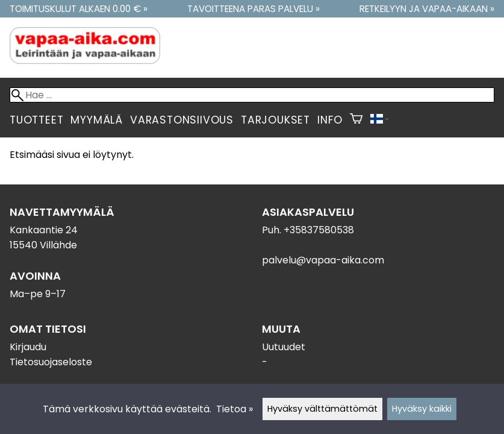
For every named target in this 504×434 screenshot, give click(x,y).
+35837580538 (319, 230)
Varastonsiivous (182, 120)
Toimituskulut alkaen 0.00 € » (79, 9)
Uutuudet (284, 347)
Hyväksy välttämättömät (322, 409)
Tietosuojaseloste (51, 362)
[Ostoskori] (356, 120)
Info (330, 120)
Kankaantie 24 (44, 230)
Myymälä (97, 120)
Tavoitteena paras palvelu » (254, 9)
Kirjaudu (28, 347)
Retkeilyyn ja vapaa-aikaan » (427, 9)
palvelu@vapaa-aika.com (323, 260)
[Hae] (252, 95)
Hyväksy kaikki (422, 409)
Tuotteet (36, 120)
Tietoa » (235, 409)
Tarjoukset (275, 120)
